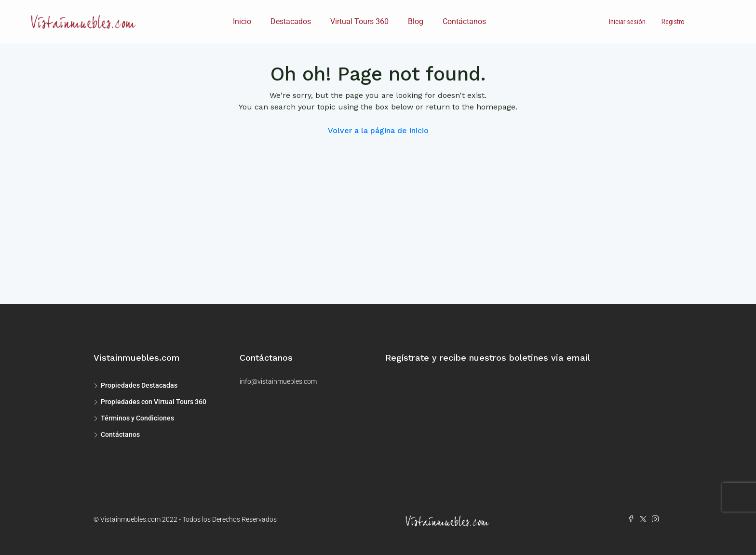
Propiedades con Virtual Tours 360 (154, 402)
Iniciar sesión (627, 22)
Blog (416, 21)
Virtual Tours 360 (359, 21)
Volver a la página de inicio (378, 130)
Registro (673, 22)
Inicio (242, 21)
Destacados (291, 21)
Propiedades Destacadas (139, 385)
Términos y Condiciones (137, 418)
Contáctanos (464, 21)
